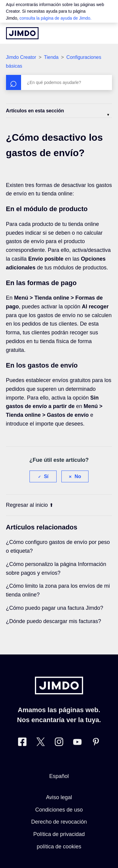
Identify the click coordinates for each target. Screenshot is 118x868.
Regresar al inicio (30, 505)
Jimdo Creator (21, 57)
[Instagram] (59, 743)
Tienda (51, 57)
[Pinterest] (96, 743)
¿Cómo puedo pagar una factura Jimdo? (55, 608)
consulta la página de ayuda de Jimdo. (56, 18)
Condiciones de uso (59, 810)
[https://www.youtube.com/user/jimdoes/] (77, 743)
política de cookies (59, 847)
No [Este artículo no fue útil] (78, 476)
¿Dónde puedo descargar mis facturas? (54, 621)
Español (59, 776)
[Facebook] (22, 743)
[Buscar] (59, 82)
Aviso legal (59, 797)
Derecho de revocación (59, 822)
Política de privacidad (59, 834)
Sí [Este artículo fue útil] (46, 476)
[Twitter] (41, 743)
